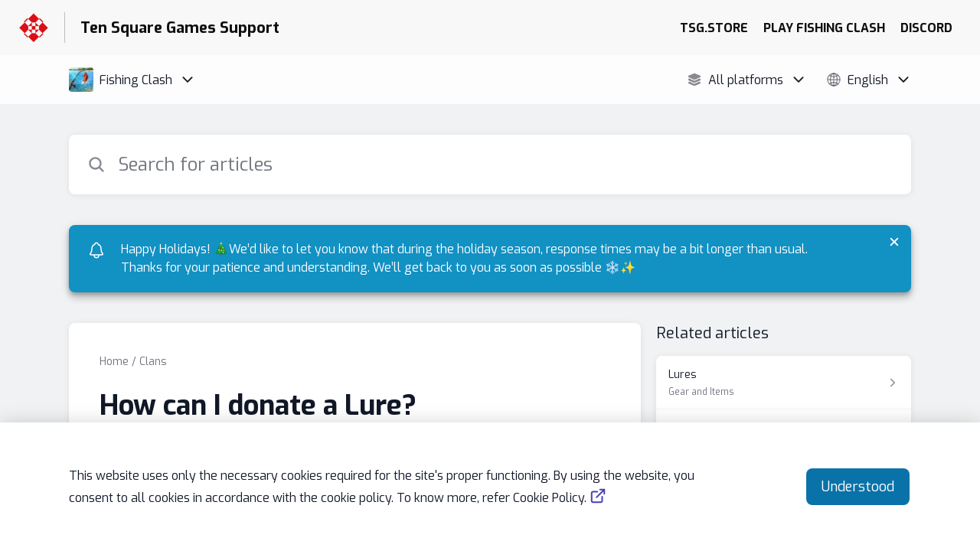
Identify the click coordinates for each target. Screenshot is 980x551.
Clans (153, 362)
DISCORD (926, 28)
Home (114, 362)
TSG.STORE (714, 28)
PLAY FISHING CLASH (824, 28)
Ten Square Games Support (180, 28)
